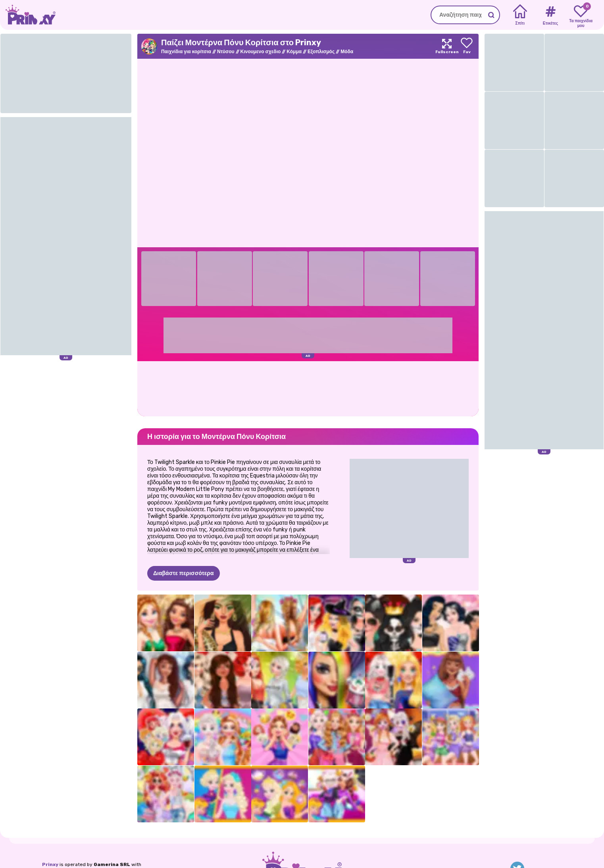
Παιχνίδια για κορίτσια (186, 52)
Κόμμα (294, 52)
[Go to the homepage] (28, 15)
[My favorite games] (581, 15)
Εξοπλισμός (321, 52)
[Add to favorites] (467, 46)
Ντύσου (226, 52)
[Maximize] (447, 46)
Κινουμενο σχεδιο (261, 52)
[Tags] (550, 15)
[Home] (520, 15)
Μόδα (347, 52)
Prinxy (50, 864)
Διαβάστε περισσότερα (184, 573)
